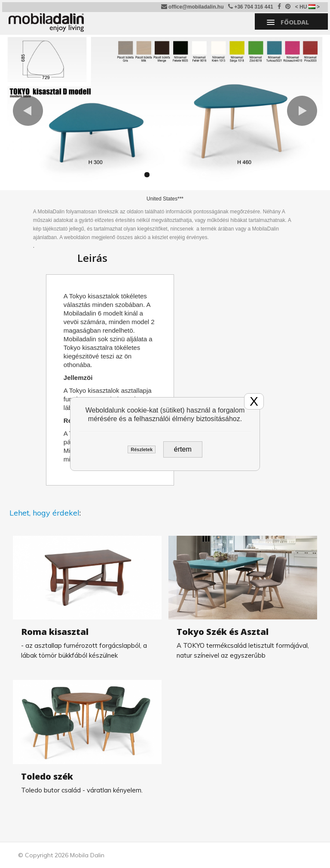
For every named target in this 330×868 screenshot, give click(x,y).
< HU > (307, 7)
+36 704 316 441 (251, 7)
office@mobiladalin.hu (192, 7)
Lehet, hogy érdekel (44, 513)
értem (183, 449)
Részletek (142, 449)
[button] (28, 111)
